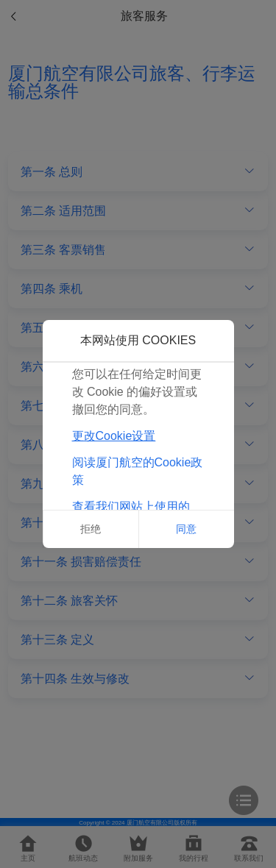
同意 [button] (186, 529)
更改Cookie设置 (114, 436)
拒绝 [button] (91, 529)
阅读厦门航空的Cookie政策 (138, 471)
